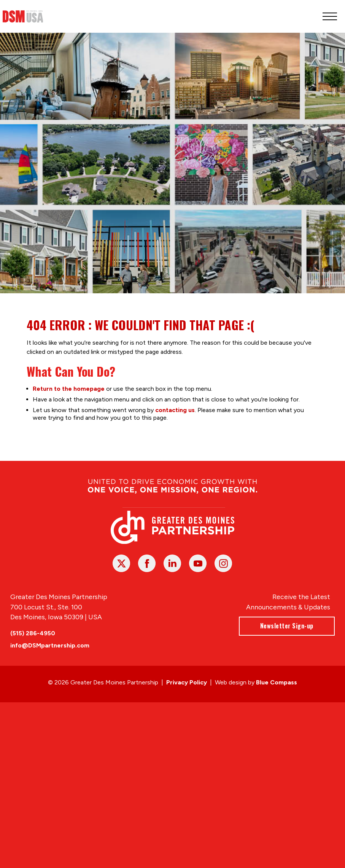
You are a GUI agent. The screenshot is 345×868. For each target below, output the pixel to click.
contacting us (175, 410)
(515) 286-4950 (33, 634)
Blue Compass (277, 682)
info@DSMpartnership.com (50, 646)
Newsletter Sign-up (287, 626)
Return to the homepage (69, 388)
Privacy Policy (187, 682)
